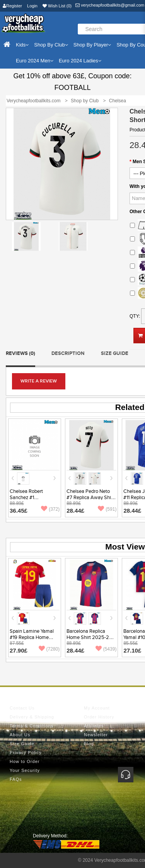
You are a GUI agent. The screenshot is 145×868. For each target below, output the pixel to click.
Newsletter (96, 735)
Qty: (135, 316)
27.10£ (132, 650)
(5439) (106, 649)
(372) (50, 509)
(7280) (49, 649)
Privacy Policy (26, 753)
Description (68, 353)
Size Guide (115, 353)
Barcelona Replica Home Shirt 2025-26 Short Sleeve (89, 637)
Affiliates (94, 726)
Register (12, 6)
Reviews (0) (20, 353)
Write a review (39, 381)
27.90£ (19, 650)
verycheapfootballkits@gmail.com (110, 5)
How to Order (25, 761)
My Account (97, 708)
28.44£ (75, 511)
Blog (89, 744)
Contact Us (22, 708)
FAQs (16, 779)
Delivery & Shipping (32, 717)
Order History (99, 717)
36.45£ (19, 511)
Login (32, 6)
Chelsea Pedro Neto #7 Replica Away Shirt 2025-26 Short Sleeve (91, 498)
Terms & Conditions (32, 726)
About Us (20, 735)
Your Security (25, 770)
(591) (107, 509)
